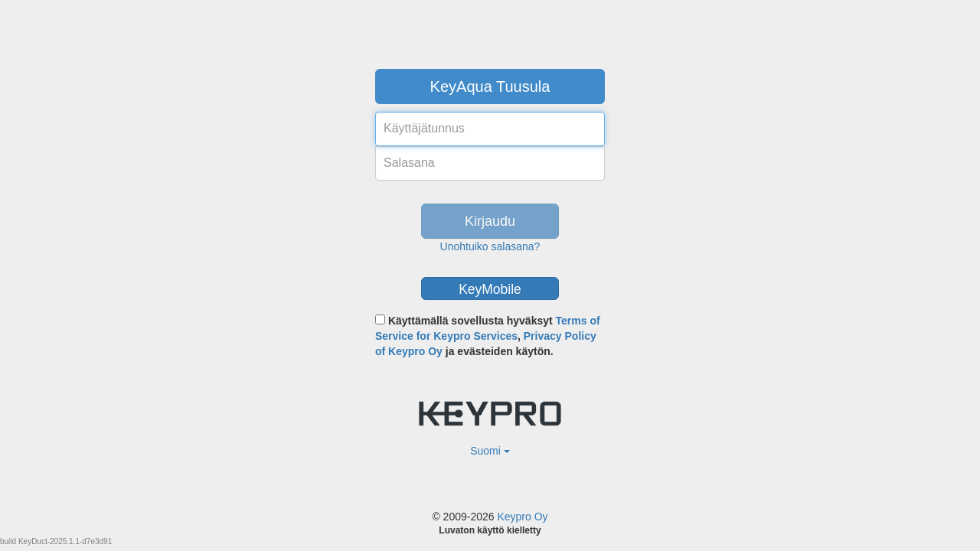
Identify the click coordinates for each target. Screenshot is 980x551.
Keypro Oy (522, 517)
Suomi (490, 451)
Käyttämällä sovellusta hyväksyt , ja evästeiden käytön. (488, 336)
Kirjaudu (490, 221)
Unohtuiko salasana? (490, 246)
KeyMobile (490, 289)
